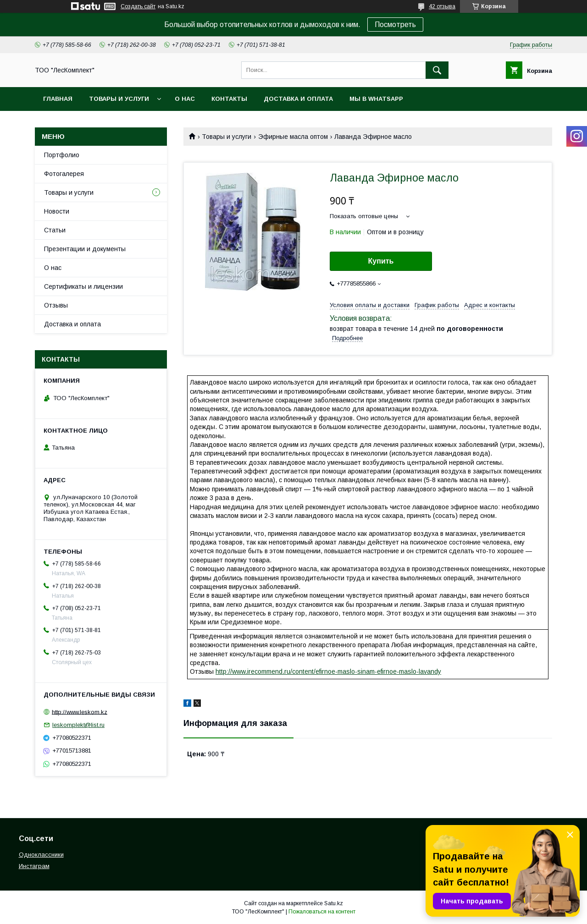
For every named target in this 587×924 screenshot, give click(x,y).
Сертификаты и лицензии (83, 286)
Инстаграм (34, 866)
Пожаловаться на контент (322, 912)
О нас (185, 99)
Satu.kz (334, 903)
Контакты (229, 99)
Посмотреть (395, 25)
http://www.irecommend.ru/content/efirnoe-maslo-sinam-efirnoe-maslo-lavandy (328, 671)
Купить (381, 261)
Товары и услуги (119, 99)
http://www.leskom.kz (80, 712)
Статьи (55, 230)
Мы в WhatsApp (376, 99)
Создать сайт (138, 6)
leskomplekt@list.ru (78, 725)
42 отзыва (442, 6)
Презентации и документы (85, 249)
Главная (58, 99)
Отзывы (56, 305)
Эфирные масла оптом (293, 137)
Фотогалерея (64, 174)
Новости (57, 211)
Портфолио (62, 155)
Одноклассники (41, 855)
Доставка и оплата (298, 99)
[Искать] (437, 70)
